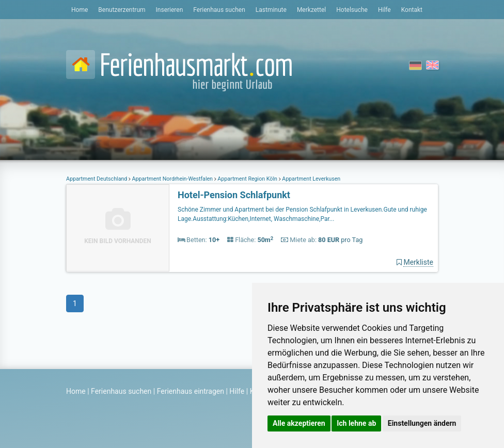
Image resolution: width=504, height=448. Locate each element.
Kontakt (412, 10)
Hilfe (384, 10)
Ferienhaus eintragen (191, 391)
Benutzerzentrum (122, 10)
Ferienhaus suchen (219, 10)
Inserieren (170, 10)
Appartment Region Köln (248, 179)
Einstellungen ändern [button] (422, 423)
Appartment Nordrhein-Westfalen (172, 179)
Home (80, 10)
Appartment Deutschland (97, 179)
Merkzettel (311, 10)
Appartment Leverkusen (311, 179)
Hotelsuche (352, 10)
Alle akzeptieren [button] (299, 423)
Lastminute (271, 10)
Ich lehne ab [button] (356, 423)
